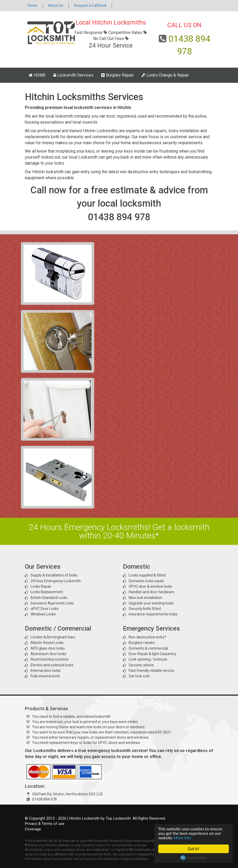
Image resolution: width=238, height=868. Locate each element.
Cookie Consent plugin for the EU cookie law (194, 858)
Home (32, 5)
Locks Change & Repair (165, 75)
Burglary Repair (117, 75)
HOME (37, 75)
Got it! (194, 849)
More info (182, 838)
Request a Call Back (90, 5)
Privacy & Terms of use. (45, 824)
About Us (56, 5)
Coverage (33, 829)
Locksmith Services (73, 75)
